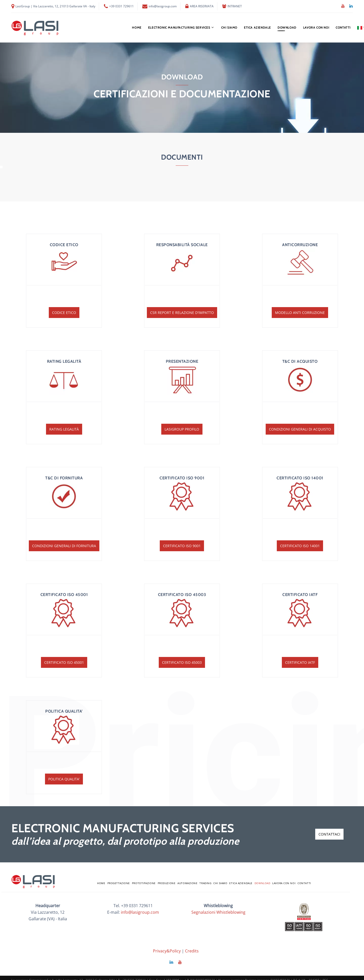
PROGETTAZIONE (119, 883)
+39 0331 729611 (121, 6)
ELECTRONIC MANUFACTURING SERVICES (179, 27)
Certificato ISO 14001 (300, 546)
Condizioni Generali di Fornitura (64, 546)
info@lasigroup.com (163, 6)
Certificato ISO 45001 (64, 662)
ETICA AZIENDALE (257, 27)
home (137, 27)
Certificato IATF (300, 662)
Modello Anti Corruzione (300, 313)
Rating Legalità (64, 429)
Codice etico (64, 313)
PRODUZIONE (167, 883)
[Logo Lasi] (35, 28)
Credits (192, 951)
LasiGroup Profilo (182, 429)
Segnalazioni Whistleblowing (218, 912)
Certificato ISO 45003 (182, 662)
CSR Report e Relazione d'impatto (182, 313)
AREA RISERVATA (202, 6)
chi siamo (229, 27)
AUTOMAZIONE (187, 883)
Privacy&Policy (167, 951)
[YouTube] (343, 6)
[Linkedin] (351, 6)
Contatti (343, 27)
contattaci (329, 834)
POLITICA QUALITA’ (64, 779)
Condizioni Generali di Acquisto (300, 429)
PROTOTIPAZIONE (144, 883)
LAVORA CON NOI (316, 27)
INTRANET (235, 6)
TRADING (205, 883)
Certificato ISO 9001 (182, 546)
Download (287, 27)
